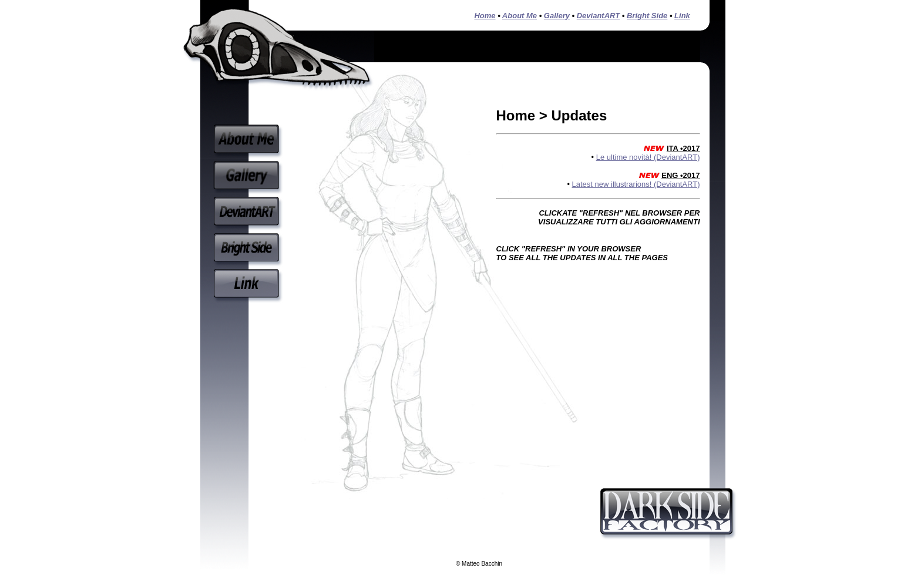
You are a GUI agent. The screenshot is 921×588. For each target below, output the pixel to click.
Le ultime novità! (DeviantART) (648, 157)
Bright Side (647, 16)
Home (485, 16)
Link (682, 16)
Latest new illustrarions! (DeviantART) (636, 184)
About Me (520, 16)
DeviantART (598, 16)
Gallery (557, 16)
